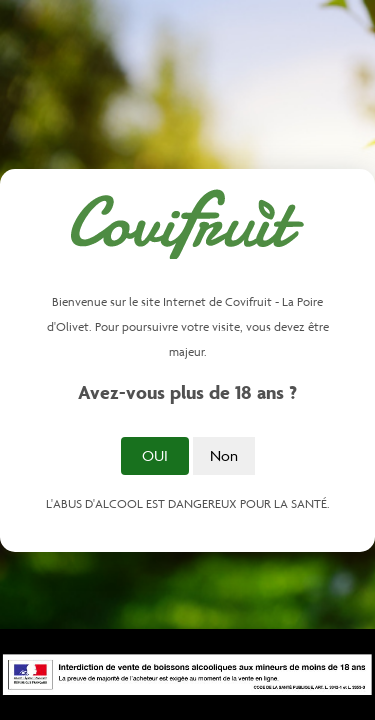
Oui (155, 455)
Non (224, 455)
